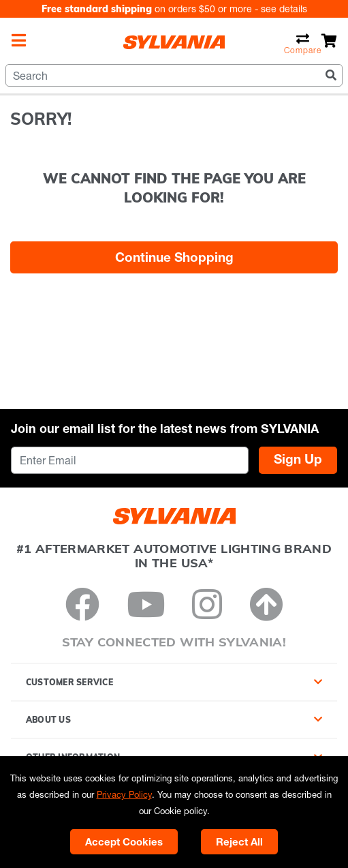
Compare (303, 44)
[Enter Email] (130, 460)
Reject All (239, 841)
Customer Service (69, 682)
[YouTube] (146, 604)
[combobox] (174, 75)
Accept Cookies (124, 841)
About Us (48, 720)
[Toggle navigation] (19, 40)
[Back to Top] (266, 604)
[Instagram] (207, 604)
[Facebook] (82, 604)
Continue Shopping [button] (174, 257)
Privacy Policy (124, 794)
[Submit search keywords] (331, 75)
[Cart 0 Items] (329, 41)
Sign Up (298, 459)
